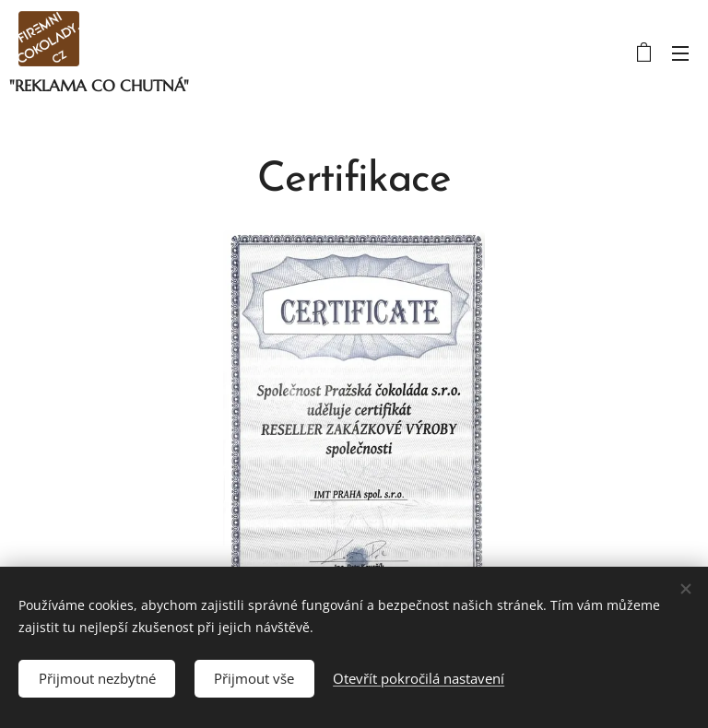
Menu (680, 53)
